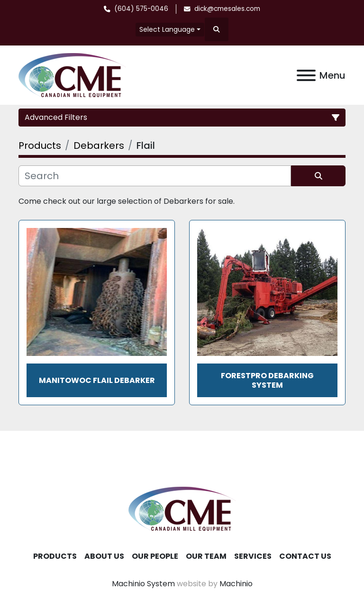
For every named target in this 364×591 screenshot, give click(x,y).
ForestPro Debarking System (267, 380)
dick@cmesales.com (227, 9)
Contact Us (305, 556)
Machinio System (143, 584)
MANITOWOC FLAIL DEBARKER (97, 380)
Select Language (167, 29)
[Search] (155, 176)
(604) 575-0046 (141, 9)
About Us (104, 556)
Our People (155, 556)
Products (55, 556)
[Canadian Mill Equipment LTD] (182, 508)
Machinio (236, 584)
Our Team (206, 556)
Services (253, 556)
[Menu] (306, 75)
